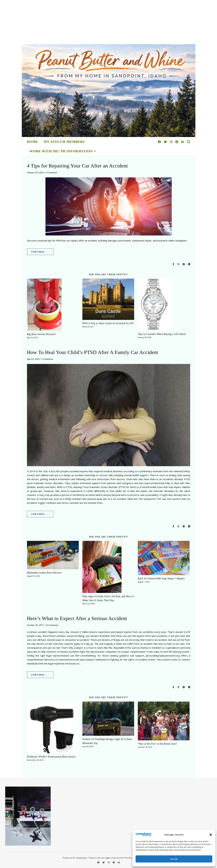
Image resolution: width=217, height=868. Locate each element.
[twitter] (166, 142)
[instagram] (172, 142)
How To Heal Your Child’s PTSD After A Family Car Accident (93, 352)
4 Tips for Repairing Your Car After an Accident (77, 166)
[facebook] (160, 142)
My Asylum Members (64, 142)
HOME (33, 142)
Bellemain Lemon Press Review (44, 573)
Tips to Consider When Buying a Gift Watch (162, 334)
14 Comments (52, 625)
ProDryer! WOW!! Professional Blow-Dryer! (52, 757)
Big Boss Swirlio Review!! (42, 334)
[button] (211, 835)
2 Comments (51, 172)
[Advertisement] (95, 22)
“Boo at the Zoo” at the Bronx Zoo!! (158, 744)
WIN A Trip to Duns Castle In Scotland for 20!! (108, 323)
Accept (174, 859)
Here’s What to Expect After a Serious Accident (77, 618)
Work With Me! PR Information (61, 151)
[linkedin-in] (183, 142)
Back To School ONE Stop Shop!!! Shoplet (161, 578)
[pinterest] (177, 142)
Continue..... (40, 252)
